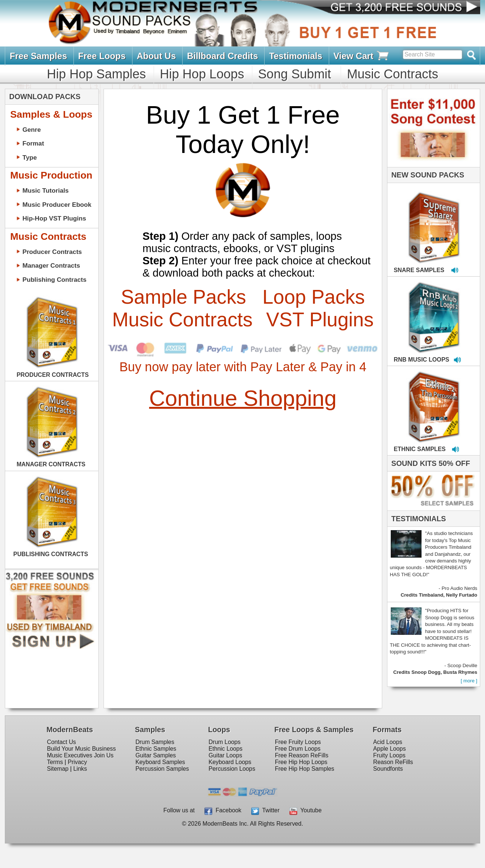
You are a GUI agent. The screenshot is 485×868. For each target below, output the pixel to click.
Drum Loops (225, 742)
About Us (156, 56)
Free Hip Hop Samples (305, 769)
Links (80, 769)
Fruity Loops (389, 755)
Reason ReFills (393, 762)
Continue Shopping (243, 398)
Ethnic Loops (226, 749)
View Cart (362, 56)
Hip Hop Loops (202, 74)
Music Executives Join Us (80, 755)
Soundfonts (388, 769)
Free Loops (102, 56)
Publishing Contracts (54, 280)
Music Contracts (393, 74)
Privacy (78, 762)
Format (33, 143)
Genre (32, 130)
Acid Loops (388, 742)
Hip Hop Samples (96, 74)
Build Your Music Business (81, 749)
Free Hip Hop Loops (301, 762)
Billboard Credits (222, 56)
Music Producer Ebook (57, 205)
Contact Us (61, 742)
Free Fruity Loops (298, 742)
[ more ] (469, 681)
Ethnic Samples (156, 749)
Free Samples (38, 56)
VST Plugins (320, 319)
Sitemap (58, 769)
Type (30, 157)
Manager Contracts (51, 265)
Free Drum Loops (298, 749)
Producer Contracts (52, 252)
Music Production (51, 175)
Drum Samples (155, 742)
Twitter (265, 810)
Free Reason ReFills (302, 755)
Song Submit (294, 74)
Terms (55, 762)
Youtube (306, 810)
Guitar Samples (156, 755)
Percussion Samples (162, 769)
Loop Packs (314, 297)
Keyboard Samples (160, 762)
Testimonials (296, 56)
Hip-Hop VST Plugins (54, 218)
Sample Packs (183, 297)
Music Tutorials (45, 190)
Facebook (223, 810)
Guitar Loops (225, 755)
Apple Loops (390, 749)
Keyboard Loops (230, 762)
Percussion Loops (232, 769)
